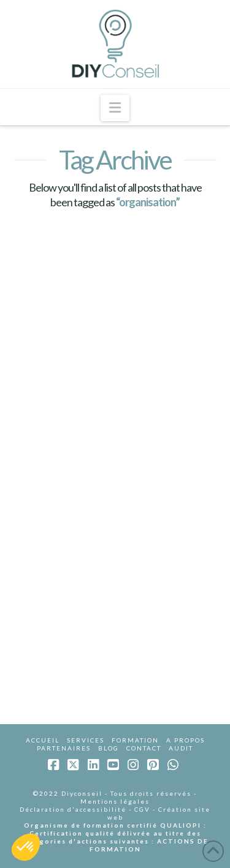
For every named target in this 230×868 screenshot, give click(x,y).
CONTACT (144, 748)
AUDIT (181, 748)
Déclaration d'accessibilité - (77, 809)
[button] (115, 108)
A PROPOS (186, 740)
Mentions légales (115, 801)
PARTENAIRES (64, 748)
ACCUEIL (43, 740)
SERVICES (86, 740)
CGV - (146, 809)
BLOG (109, 748)
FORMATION (135, 740)
